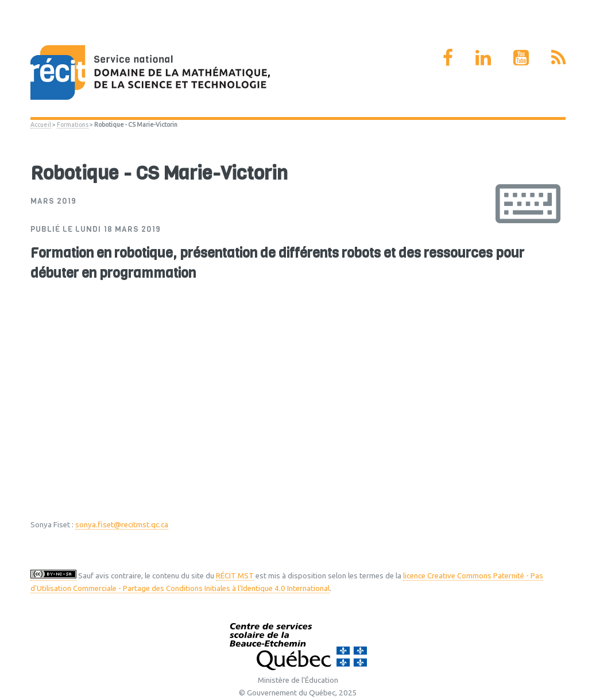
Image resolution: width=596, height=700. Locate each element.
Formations (73, 125)
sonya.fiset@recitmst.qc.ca (122, 525)
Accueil (41, 125)
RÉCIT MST (235, 576)
